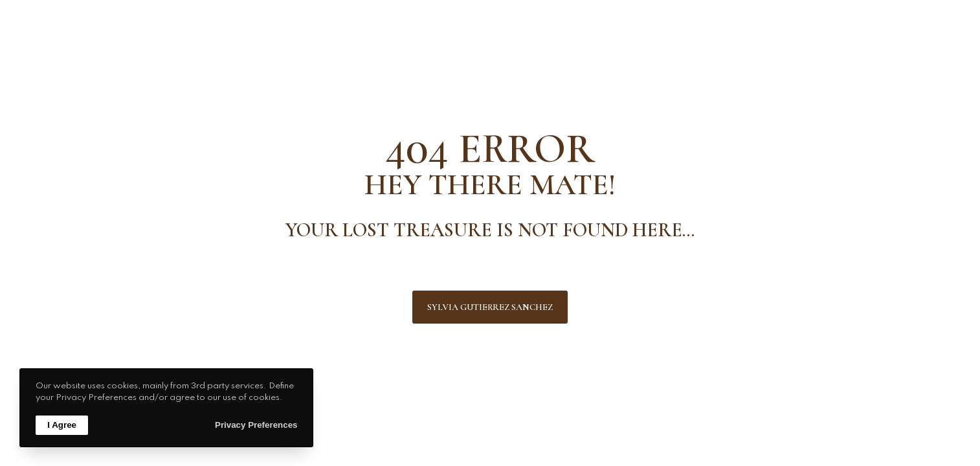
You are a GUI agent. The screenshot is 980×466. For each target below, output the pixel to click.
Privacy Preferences (256, 425)
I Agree (62, 425)
